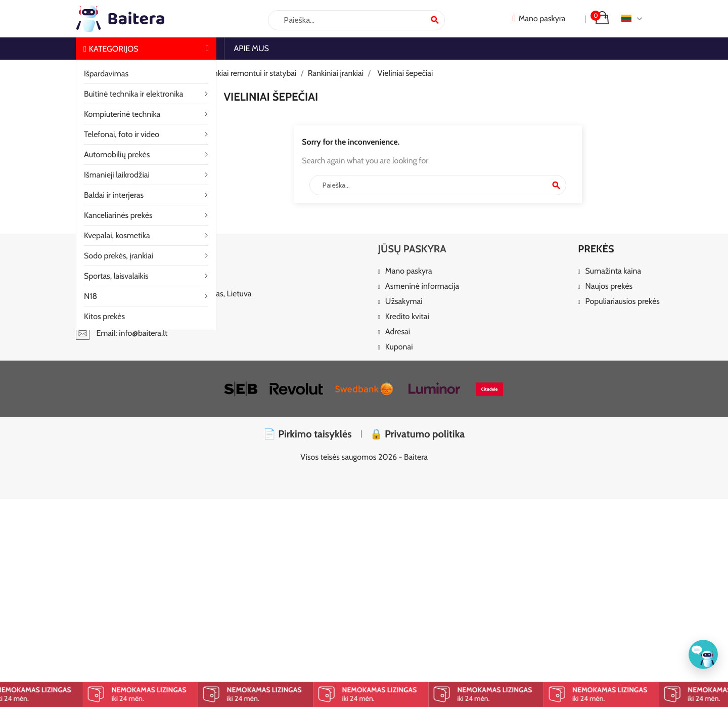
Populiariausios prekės (623, 302)
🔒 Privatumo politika (418, 434)
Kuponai (399, 347)
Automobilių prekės (117, 154)
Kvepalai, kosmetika (117, 235)
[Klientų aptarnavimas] (703, 654)
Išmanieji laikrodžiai (117, 175)
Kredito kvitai (407, 317)
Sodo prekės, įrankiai (119, 256)
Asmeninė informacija (422, 286)
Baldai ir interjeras (114, 195)
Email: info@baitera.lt (122, 333)
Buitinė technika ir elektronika (133, 94)
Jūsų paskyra (412, 249)
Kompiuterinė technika (122, 114)
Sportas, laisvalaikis (116, 276)
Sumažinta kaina (613, 271)
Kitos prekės (104, 316)
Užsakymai (404, 302)
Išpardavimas (106, 74)
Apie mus (252, 48)
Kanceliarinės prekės (118, 215)
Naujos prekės (609, 286)
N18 (90, 296)
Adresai (398, 332)
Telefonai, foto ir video (122, 134)
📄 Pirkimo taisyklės (308, 434)
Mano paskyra (409, 271)
